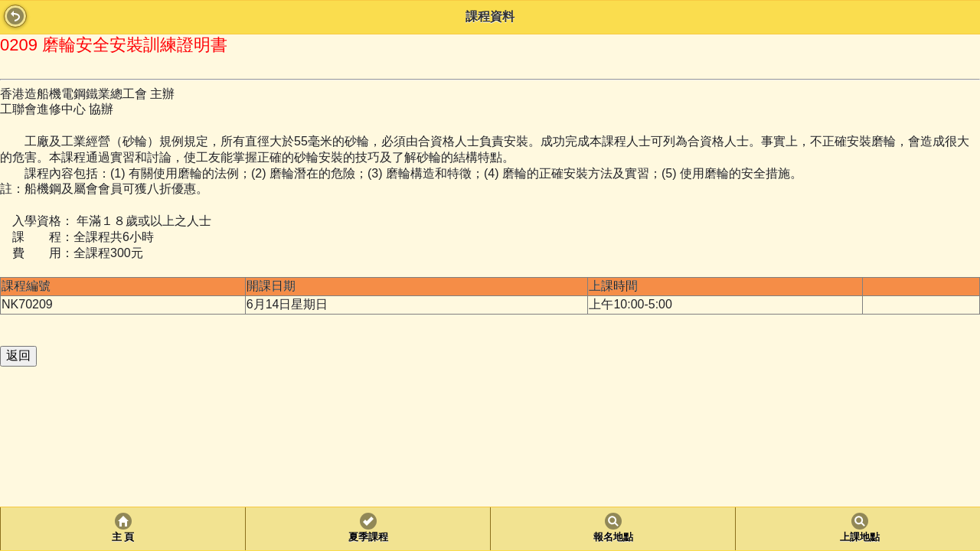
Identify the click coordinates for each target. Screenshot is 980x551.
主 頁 (123, 537)
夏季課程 (368, 537)
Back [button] (15, 16)
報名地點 (613, 537)
